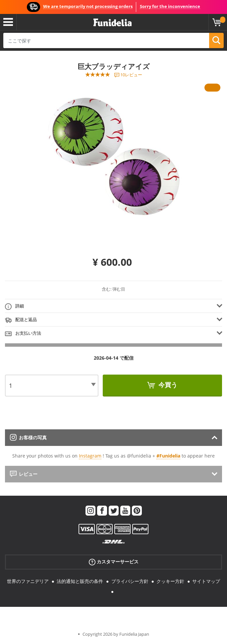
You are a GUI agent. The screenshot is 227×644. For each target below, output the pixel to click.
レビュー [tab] (24, 474)
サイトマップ (206, 581)
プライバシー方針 (130, 581)
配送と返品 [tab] (21, 320)
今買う (167, 385)
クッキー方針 (170, 581)
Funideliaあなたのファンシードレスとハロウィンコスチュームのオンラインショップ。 (113, 23)
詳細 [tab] (14, 306)
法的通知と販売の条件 (80, 581)
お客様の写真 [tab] (28, 437)
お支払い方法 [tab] (23, 334)
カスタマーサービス (114, 562)
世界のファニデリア (28, 581)
